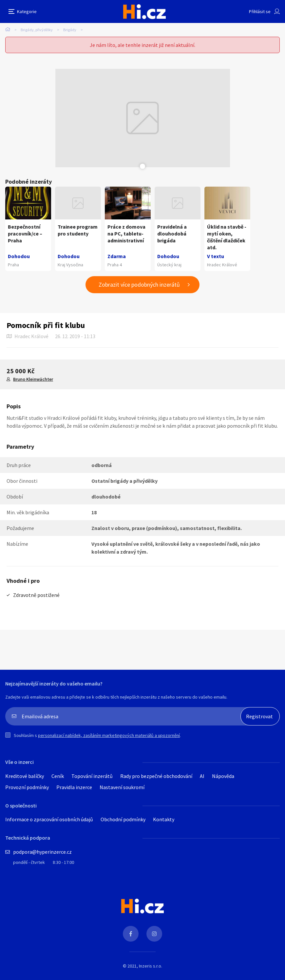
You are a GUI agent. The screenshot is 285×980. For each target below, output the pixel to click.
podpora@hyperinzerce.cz (42, 852)
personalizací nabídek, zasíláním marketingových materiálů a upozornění (109, 735)
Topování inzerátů (92, 776)
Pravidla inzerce (74, 787)
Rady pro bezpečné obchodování (156, 776)
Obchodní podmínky (123, 819)
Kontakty (164, 819)
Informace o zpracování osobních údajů (49, 819)
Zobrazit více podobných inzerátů (139, 285)
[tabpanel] (143, 118)
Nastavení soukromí (122, 787)
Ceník (58, 776)
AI (202, 776)
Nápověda (223, 776)
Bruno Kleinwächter (33, 379)
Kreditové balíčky (25, 776)
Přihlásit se (260, 11)
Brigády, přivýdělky (37, 30)
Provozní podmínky (27, 787)
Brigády (70, 30)
